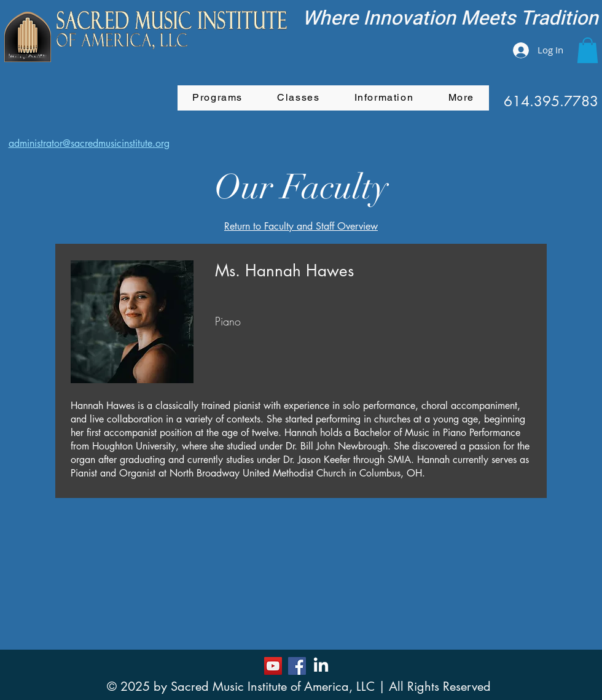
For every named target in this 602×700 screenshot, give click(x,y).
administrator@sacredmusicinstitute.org (89, 143)
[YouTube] (273, 666)
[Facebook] (297, 666)
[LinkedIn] (321, 666)
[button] (588, 50)
